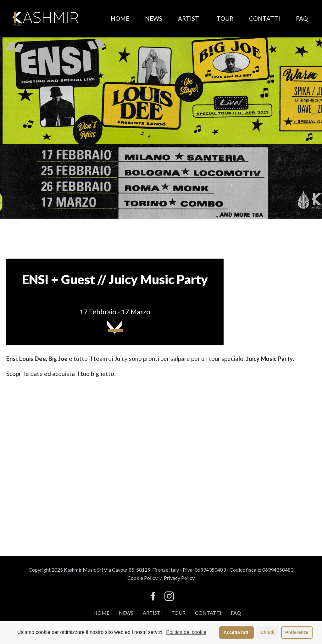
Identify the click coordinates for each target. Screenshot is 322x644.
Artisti (189, 18)
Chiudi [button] (267, 632)
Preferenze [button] (297, 632)
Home (120, 18)
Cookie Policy (142, 578)
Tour (225, 18)
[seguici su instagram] (169, 597)
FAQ (302, 18)
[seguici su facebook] (153, 597)
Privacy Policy (179, 578)
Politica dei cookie (186, 632)
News (154, 18)
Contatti (265, 18)
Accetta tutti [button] (237, 632)
